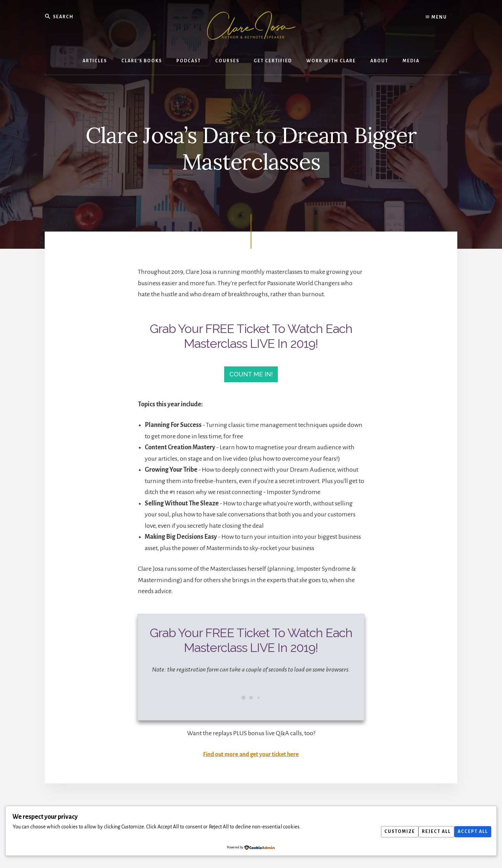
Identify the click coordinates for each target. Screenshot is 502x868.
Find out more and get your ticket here (251, 758)
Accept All (471, 832)
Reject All (431, 832)
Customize (391, 832)
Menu (436, 17)
